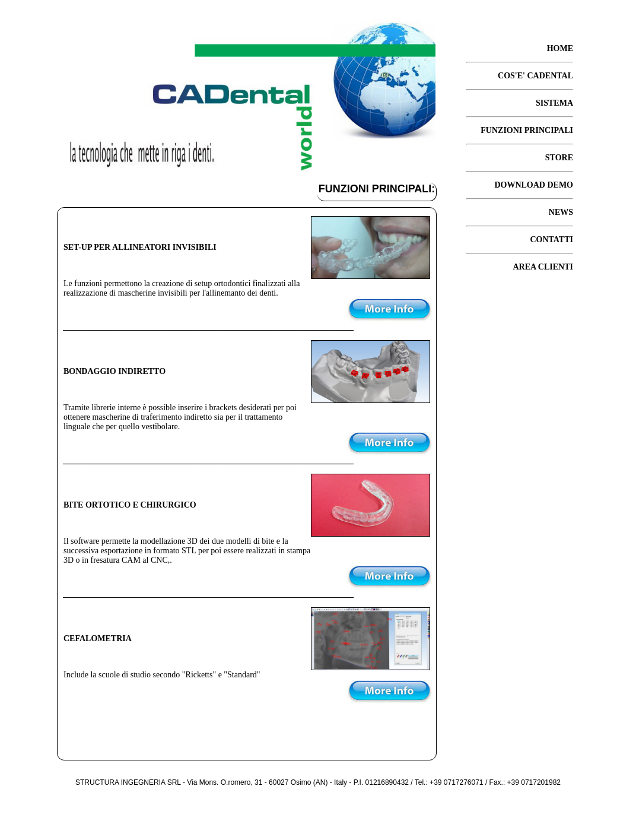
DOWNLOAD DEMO (534, 185)
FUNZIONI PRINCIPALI (527, 130)
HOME (560, 48)
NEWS (561, 212)
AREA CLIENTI (543, 267)
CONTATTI (551, 240)
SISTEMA (554, 103)
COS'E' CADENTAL (535, 76)
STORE (559, 158)
